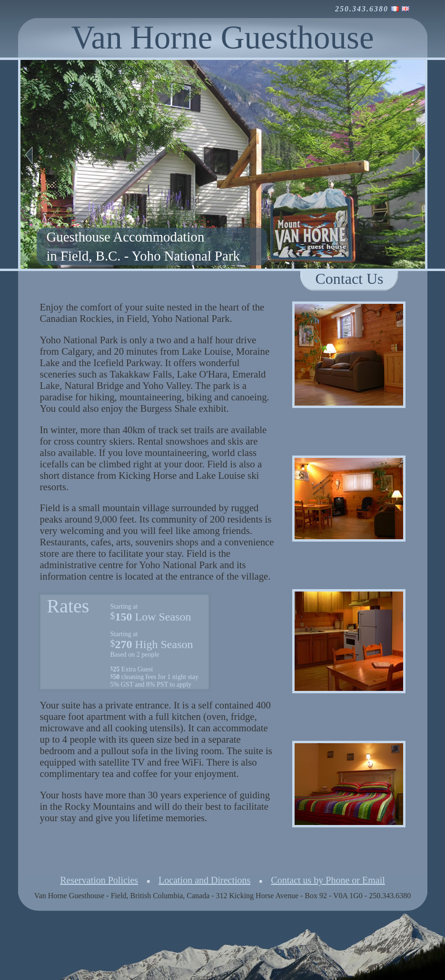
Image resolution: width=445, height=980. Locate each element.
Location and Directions (204, 880)
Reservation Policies (99, 880)
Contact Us (349, 279)
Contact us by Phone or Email (328, 880)
